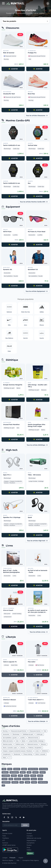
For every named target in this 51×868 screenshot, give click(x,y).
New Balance (14, 772)
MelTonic (15, 782)
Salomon (17, 769)
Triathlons (6, 838)
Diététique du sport (9, 388)
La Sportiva (6, 776)
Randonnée (17, 754)
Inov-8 (5, 779)
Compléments (7, 754)
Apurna (34, 779)
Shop (28, 847)
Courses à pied (7, 833)
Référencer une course (34, 838)
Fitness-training (28, 754)
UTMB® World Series (9, 845)
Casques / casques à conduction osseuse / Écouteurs (17, 751)
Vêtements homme (33, 744)
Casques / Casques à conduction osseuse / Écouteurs (13, 482)
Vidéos (29, 850)
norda (27, 782)
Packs (4, 758)
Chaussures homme (10, 56)
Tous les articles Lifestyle (38, 721)
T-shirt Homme (40, 703)
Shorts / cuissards (40, 754)
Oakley (14, 776)
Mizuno (43, 772)
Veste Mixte (14, 665)
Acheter (13, 69)
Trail (30, 59)
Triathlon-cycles (20, 744)
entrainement (8, 617)
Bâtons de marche (8, 741)
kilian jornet (7, 614)
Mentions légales (8, 860)
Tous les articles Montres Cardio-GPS (34, 202)
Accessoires (7, 235)
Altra (29, 772)
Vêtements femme (33, 738)
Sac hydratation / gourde (10, 738)
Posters (29, 845)
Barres (18, 388)
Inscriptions (31, 843)
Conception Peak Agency (31, 860)
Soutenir (30, 853)
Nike (4, 769)
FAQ (18, 860)
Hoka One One (33, 769)
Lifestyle (6, 665)
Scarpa (34, 782)
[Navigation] (3, 3)
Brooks (23, 772)
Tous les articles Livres (39, 632)
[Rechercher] (46, 861)
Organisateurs (31, 840)
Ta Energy (26, 779)
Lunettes (15, 235)
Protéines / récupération (35, 748)
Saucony (5, 772)
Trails (4, 836)
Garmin (35, 772)
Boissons (44, 390)
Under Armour (43, 782)
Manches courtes (7, 744)
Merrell (33, 776)
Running (6, 59)
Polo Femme (40, 665)
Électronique (7, 149)
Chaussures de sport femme (37, 56)
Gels (18, 428)
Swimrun (5, 843)
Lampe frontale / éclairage (36, 481)
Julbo (20, 776)
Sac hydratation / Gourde (11, 276)
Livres (14, 576)
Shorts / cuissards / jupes (10, 748)
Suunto (40, 776)
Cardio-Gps (16, 149)
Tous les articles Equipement (37, 291)
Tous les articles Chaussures (37, 116)
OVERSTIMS (6, 782)
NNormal (18, 779)
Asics (10, 769)
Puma (27, 776)
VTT (4, 840)
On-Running (43, 769)
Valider (25, 825)
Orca (11, 779)
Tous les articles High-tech (37, 541)
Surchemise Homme (10, 706)
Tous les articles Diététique (37, 445)
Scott (40, 779)
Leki (22, 782)
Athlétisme (45, 751)
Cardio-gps (40, 734)
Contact (29, 833)
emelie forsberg (17, 614)
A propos (30, 836)
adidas (24, 769)
